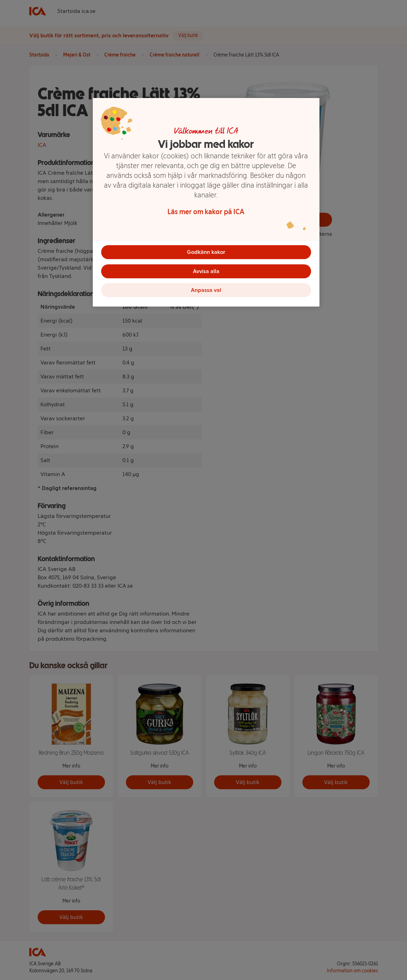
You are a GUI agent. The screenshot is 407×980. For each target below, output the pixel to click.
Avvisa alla (206, 272)
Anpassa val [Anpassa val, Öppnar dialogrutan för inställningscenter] (206, 291)
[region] (206, 203)
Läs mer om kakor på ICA (206, 212)
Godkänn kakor (206, 252)
